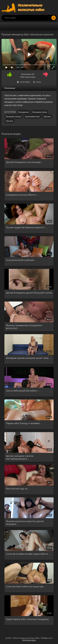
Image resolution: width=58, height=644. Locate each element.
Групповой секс (32, 116)
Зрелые (47, 116)
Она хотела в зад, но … (18, 488)
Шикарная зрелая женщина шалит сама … (28, 358)
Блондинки (24, 112)
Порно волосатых (24, 7)
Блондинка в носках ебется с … (23, 195)
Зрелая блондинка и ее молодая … (25, 162)
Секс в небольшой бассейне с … (23, 390)
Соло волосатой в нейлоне (20, 260)
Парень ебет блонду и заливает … (24, 423)
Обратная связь (29, 640)
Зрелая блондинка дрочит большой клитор (29, 293)
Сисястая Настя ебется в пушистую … (26, 586)
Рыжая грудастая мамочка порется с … (27, 227)
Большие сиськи (14, 116)
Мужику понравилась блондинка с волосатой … (24, 327)
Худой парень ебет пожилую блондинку (27, 619)
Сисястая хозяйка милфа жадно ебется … (28, 554)
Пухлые (9, 121)
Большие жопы (40, 112)
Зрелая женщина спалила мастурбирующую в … (20, 457)
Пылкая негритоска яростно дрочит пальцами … (25, 522)
